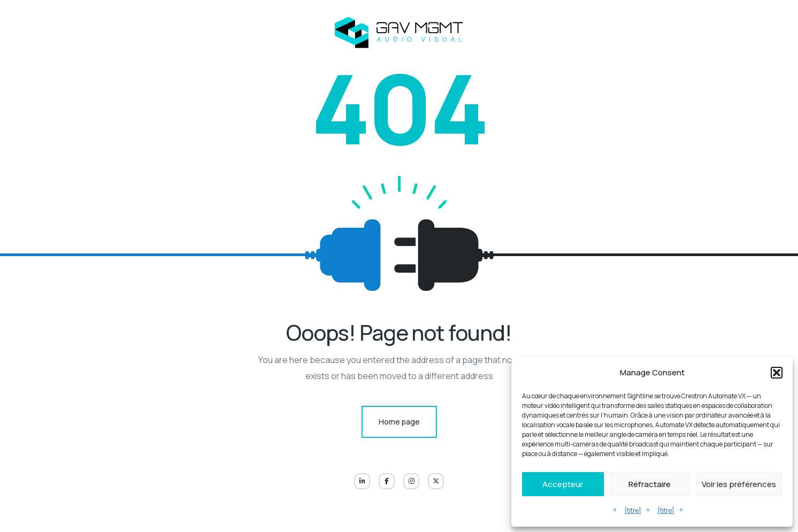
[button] (777, 373)
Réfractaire (650, 484)
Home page (399, 422)
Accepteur (563, 484)
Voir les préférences (739, 484)
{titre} (633, 510)
